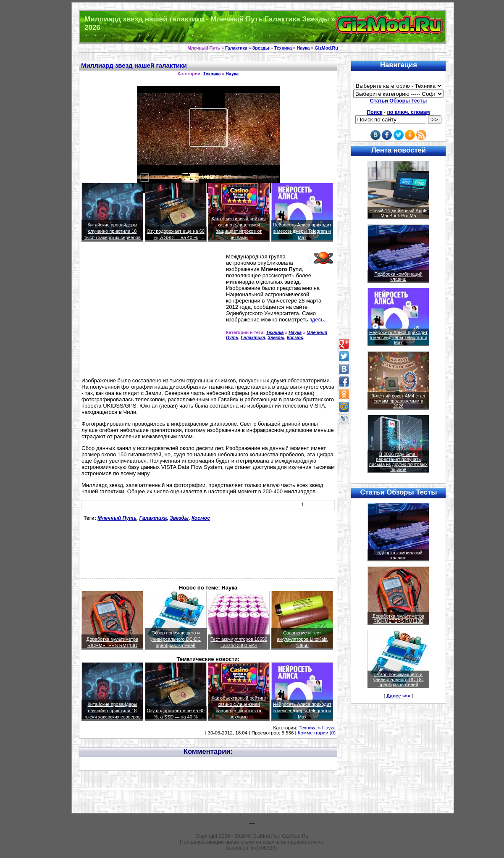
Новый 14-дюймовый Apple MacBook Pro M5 (398, 213)
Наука (303, 48)
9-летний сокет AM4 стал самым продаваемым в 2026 (399, 401)
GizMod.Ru (326, 48)
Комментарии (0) (317, 733)
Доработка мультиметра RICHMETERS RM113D (398, 618)
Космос (295, 337)
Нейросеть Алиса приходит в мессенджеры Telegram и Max (302, 231)
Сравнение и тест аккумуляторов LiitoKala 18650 (302, 639)
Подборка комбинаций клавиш (398, 276)
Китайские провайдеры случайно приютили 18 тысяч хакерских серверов (112, 231)
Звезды (261, 48)
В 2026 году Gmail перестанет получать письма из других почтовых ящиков (398, 462)
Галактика (236, 48)
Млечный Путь (117, 518)
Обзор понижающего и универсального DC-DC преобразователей (176, 639)
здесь (317, 320)
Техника (283, 48)
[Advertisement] (152, 313)
